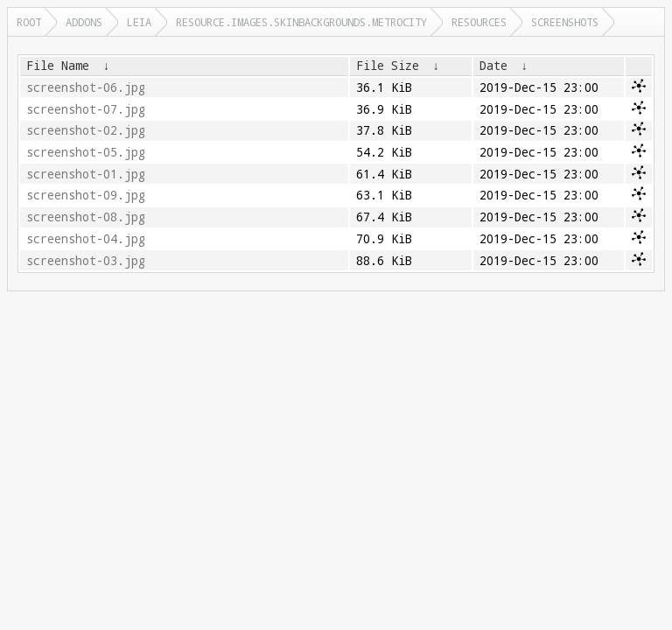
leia (139, 22)
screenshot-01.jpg (86, 174)
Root (29, 22)
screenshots (565, 22)
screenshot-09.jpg (86, 195)
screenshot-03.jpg (86, 261)
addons (84, 22)
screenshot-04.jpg (86, 239)
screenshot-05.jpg (86, 152)
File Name (58, 66)
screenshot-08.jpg (86, 217)
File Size (388, 66)
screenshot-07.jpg (86, 109)
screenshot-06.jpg (86, 87)
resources (479, 22)
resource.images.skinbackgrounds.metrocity (301, 22)
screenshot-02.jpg (86, 130)
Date (493, 66)
